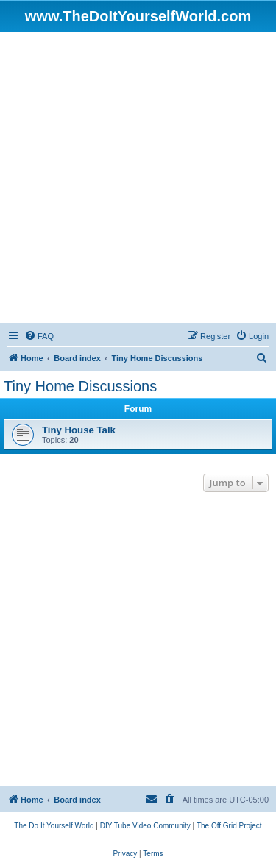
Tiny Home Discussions (80, 386)
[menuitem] (39, 336)
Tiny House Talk (79, 430)
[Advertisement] (138, 178)
